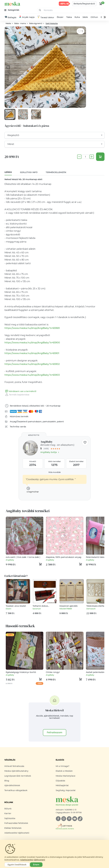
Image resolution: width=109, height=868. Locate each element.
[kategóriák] (12, 10)
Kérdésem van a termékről (20, 391)
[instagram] (64, 819)
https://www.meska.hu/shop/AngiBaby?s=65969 (32, 328)
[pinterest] (69, 819)
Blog (7, 781)
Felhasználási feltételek (16, 823)
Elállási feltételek (13, 828)
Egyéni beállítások (17, 865)
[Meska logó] (80, 801)
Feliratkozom (55, 733)
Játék (85, 17)
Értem (36, 865)
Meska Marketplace (66, 776)
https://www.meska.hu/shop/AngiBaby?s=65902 (32, 364)
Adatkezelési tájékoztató (17, 833)
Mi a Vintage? (63, 766)
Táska (69, 17)
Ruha (77, 17)
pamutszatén (49, 422)
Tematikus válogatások (16, 790)
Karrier (8, 814)
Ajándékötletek (12, 786)
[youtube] (75, 819)
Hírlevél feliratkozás (14, 766)
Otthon (94, 17)
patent (60, 422)
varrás (23, 427)
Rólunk (8, 809)
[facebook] (58, 819)
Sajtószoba (10, 818)
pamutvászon (35, 422)
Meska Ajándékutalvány (16, 771)
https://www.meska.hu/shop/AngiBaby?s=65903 (32, 375)
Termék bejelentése (17, 395)
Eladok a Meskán (64, 771)
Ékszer (60, 17)
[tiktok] (80, 819)
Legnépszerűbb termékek (18, 776)
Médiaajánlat (62, 786)
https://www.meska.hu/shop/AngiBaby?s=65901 (32, 354)
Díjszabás (60, 781)
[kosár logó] (101, 4)
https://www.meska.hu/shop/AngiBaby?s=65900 (32, 343)
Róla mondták (55, 472)
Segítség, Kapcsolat (66, 790)
